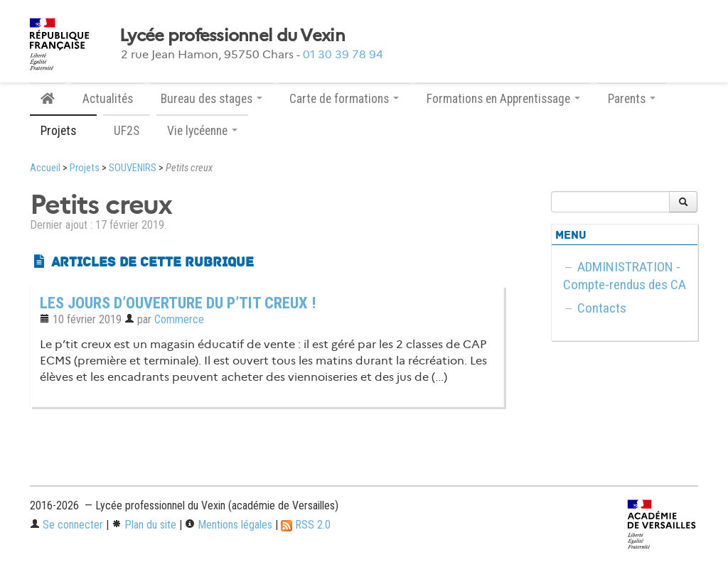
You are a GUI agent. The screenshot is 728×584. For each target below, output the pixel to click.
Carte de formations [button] (344, 99)
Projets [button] (63, 131)
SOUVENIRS (133, 168)
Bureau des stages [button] (212, 99)
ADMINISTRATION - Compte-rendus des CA (625, 276)
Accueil (45, 168)
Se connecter (66, 525)
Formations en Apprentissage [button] (503, 99)
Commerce (179, 319)
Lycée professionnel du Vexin (232, 36)
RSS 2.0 (306, 525)
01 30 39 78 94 (343, 54)
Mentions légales (229, 525)
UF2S (127, 131)
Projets (85, 168)
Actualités (108, 99)
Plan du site (144, 525)
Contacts (602, 308)
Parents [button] (632, 99)
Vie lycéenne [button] (202, 131)
